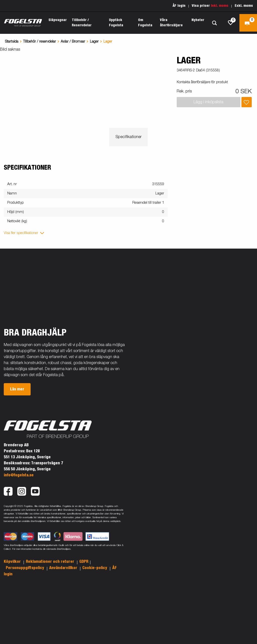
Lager (94, 42)
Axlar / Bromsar (73, 42)
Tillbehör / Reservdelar (82, 23)
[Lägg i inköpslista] (247, 102)
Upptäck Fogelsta (116, 23)
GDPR (84, 562)
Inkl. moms (220, 6)
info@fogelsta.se (19, 475)
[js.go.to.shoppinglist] (231, 23)
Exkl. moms (244, 6)
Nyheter (198, 20)
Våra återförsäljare (171, 23)
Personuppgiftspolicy (25, 568)
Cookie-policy (95, 568)
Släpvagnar (58, 20)
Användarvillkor (64, 568)
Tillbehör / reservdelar (40, 42)
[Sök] (214, 23)
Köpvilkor (13, 562)
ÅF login (179, 6)
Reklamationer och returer (51, 562)
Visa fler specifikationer (21, 233)
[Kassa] (248, 23)
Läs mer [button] (17, 389)
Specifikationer (128, 137)
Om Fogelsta (145, 23)
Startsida (12, 42)
